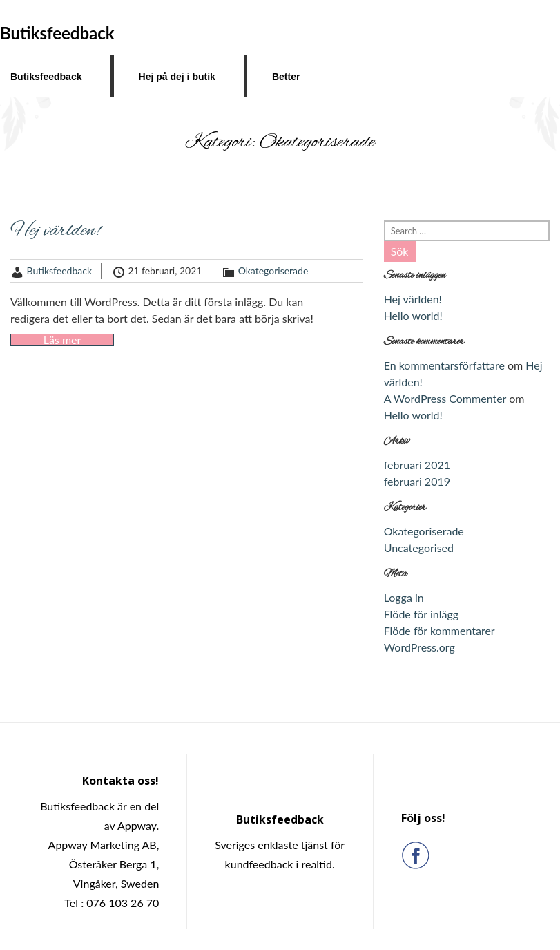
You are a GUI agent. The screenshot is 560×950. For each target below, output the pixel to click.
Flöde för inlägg (421, 614)
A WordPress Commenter (445, 398)
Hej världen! (55, 231)
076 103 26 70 (123, 903)
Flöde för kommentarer (440, 630)
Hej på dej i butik (177, 77)
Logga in (404, 597)
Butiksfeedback (46, 77)
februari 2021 (417, 465)
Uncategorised (419, 548)
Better (286, 77)
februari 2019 (417, 481)
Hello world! (413, 315)
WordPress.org (419, 647)
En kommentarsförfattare (444, 365)
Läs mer (62, 340)
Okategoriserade (273, 270)
